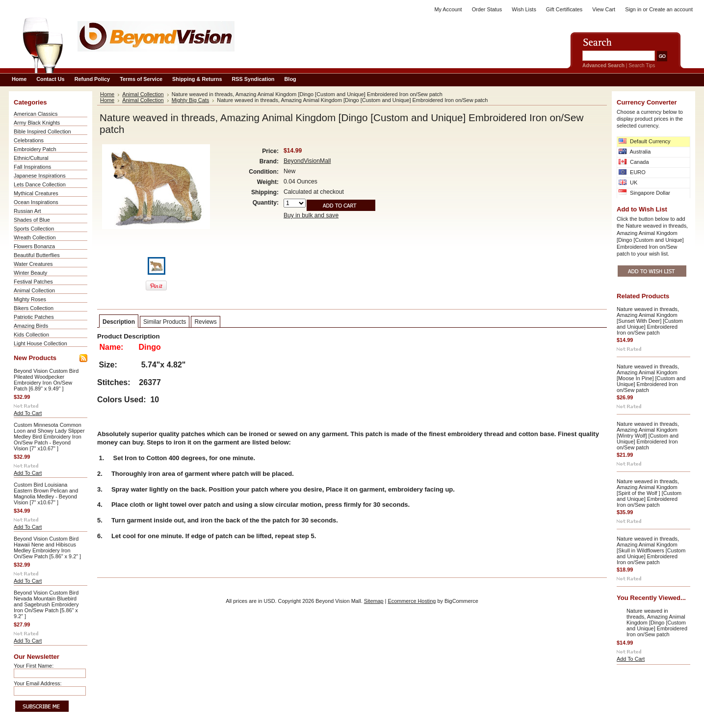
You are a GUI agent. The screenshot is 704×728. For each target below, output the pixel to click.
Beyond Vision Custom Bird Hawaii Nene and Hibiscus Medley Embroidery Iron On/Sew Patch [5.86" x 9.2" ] (47, 547)
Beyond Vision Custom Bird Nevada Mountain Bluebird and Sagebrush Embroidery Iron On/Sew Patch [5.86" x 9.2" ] (46, 604)
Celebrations (29, 140)
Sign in (633, 9)
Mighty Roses (30, 299)
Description (119, 322)
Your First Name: (34, 666)
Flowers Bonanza (34, 246)
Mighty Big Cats (191, 100)
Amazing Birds (31, 326)
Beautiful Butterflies (37, 255)
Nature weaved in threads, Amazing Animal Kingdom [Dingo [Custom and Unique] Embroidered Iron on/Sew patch (657, 623)
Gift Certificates (564, 9)
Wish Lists (524, 9)
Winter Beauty (30, 273)
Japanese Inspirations (40, 176)
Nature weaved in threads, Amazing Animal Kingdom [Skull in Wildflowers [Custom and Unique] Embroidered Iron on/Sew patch (651, 550)
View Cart (604, 9)
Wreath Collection (35, 237)
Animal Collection (34, 290)
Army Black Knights (37, 123)
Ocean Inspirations (36, 202)
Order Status (487, 9)
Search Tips (642, 65)
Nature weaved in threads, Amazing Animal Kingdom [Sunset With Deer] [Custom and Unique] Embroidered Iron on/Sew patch (650, 321)
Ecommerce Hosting (412, 601)
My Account (448, 9)
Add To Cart (28, 413)
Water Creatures (33, 264)
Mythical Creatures (36, 193)
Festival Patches (33, 282)
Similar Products (165, 322)
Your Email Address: (38, 683)
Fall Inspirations (32, 167)
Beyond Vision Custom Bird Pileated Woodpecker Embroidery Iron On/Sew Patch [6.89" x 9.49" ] (46, 380)
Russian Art (27, 211)
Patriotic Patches (34, 317)
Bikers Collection (34, 308)
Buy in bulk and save (311, 215)
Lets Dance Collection (40, 184)
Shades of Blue (32, 220)
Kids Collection (31, 335)
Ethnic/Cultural (31, 158)
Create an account (671, 9)
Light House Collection (40, 343)
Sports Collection (34, 229)
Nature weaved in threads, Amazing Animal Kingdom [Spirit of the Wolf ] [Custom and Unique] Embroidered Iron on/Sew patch (649, 493)
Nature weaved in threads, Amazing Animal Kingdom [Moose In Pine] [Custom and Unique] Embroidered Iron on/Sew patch (651, 378)
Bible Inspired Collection (42, 131)
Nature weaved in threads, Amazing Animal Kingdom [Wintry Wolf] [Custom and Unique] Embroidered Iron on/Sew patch (648, 436)
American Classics (36, 114)
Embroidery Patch (35, 149)
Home (107, 94)
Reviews (205, 322)
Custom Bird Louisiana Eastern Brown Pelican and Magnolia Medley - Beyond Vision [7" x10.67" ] (46, 494)
